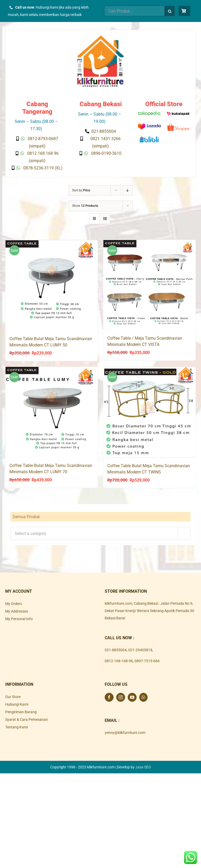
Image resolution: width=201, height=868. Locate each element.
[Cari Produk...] (134, 11)
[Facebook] (109, 697)
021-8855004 (116, 649)
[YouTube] (132, 697)
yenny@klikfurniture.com (125, 732)
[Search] (170, 11)
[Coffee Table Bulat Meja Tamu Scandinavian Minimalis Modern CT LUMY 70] (52, 412)
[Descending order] (128, 190)
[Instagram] (121, 697)
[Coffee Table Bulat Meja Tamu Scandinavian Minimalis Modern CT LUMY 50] (52, 285)
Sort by (81, 190)
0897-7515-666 (147, 660)
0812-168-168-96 (119, 660)
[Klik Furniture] (100, 37)
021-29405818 (140, 649)
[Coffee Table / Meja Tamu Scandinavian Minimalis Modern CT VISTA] (149, 285)
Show (85, 206)
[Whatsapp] (143, 697)
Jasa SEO (143, 767)
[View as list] (105, 219)
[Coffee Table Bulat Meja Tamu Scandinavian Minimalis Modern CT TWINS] (149, 412)
